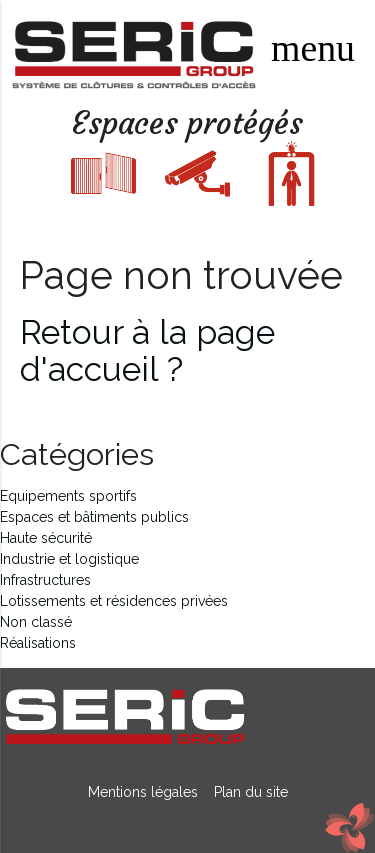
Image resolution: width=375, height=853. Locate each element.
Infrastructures (45, 580)
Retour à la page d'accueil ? (147, 350)
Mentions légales (145, 792)
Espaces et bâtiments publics (94, 517)
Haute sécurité (46, 538)
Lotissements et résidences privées (114, 601)
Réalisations (38, 643)
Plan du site (247, 792)
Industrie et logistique (69, 559)
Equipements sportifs (68, 496)
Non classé (36, 622)
